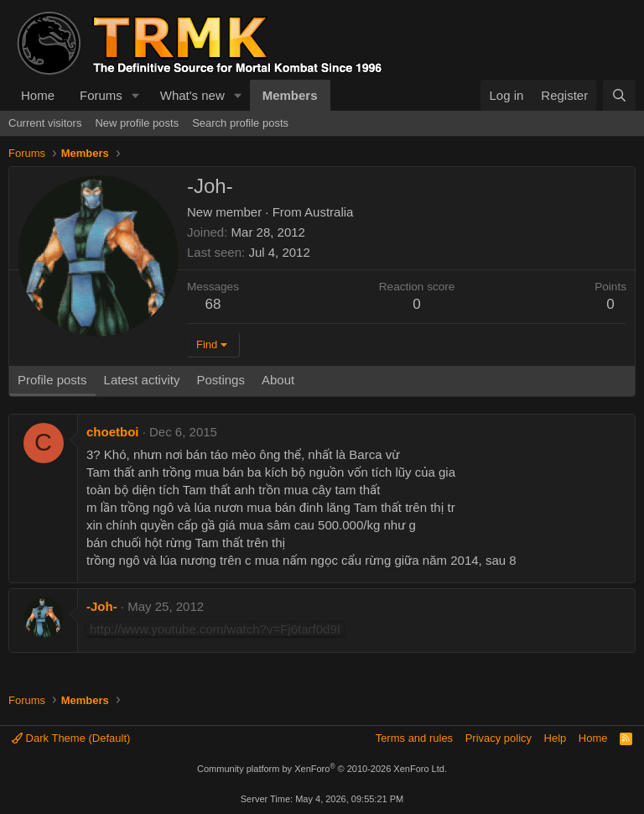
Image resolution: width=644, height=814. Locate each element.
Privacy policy (499, 738)
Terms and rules (414, 738)
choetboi (113, 432)
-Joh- (102, 606)
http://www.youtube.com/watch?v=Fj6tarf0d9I (215, 629)
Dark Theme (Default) (71, 738)
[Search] (619, 95)
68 (213, 304)
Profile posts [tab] (52, 380)
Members (290, 95)
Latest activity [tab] (142, 380)
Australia (329, 212)
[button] (136, 95)
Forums (101, 95)
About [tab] (278, 380)
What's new (192, 95)
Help (556, 738)
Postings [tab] (221, 380)
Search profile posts (240, 123)
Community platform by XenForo (322, 769)
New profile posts (137, 123)
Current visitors (45, 123)
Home (38, 95)
